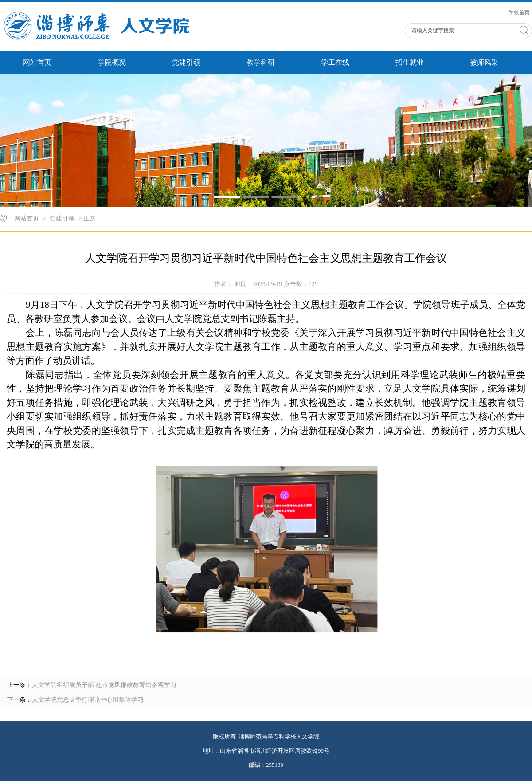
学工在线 (335, 62)
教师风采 (484, 62)
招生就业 (410, 62)
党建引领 (186, 62)
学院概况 (112, 62)
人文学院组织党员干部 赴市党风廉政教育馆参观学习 (104, 685)
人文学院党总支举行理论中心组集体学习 (88, 700)
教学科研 (261, 62)
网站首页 (37, 62)
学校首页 (519, 12)
